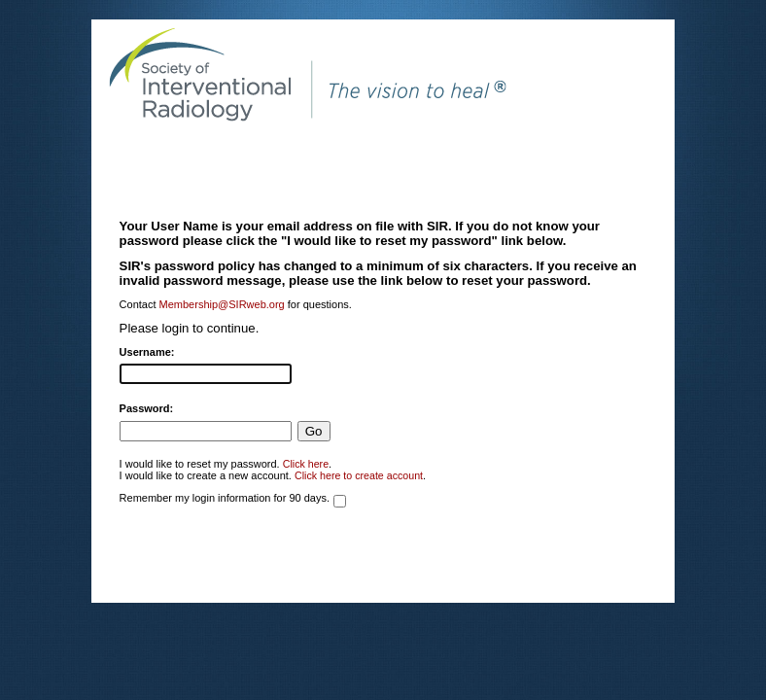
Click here (306, 464)
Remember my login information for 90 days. (225, 498)
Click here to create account (359, 475)
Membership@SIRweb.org (222, 304)
